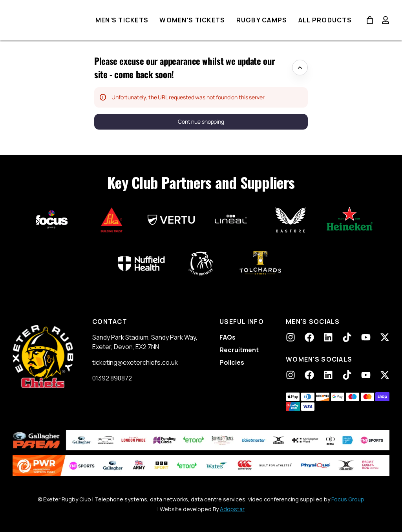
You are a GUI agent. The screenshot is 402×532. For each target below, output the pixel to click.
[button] (201, 122)
